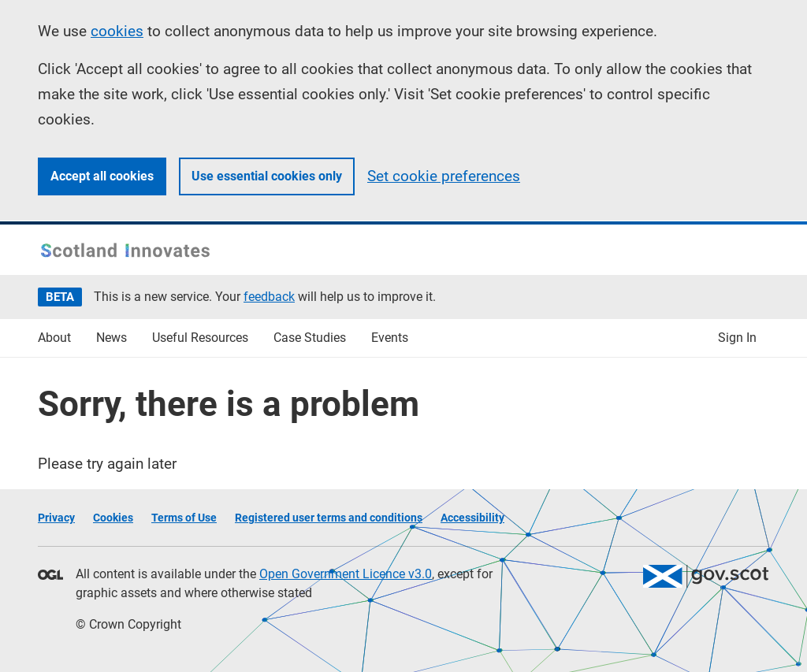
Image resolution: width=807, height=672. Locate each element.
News (112, 338)
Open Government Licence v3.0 (346, 574)
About (54, 338)
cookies (117, 31)
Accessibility (472, 518)
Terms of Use (184, 518)
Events (390, 338)
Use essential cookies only (267, 176)
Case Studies (310, 338)
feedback (269, 297)
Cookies (113, 518)
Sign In (737, 338)
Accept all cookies (102, 176)
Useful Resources (200, 338)
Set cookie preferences (444, 176)
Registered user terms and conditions (329, 518)
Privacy (56, 518)
